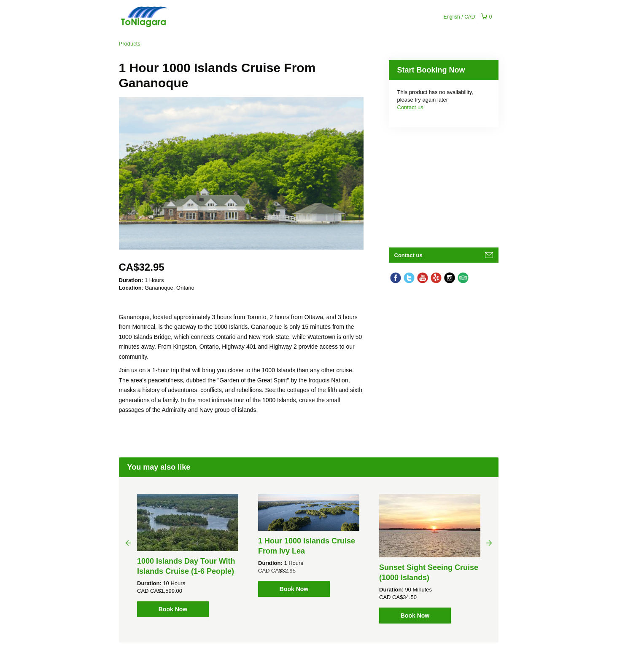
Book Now (173, 609)
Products (130, 44)
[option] (188, 556)
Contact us (410, 107)
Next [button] (489, 543)
